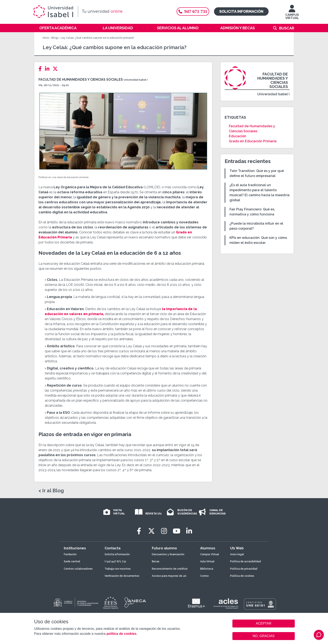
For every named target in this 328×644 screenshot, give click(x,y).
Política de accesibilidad (245, 561)
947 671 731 (193, 11)
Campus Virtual (210, 554)
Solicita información (241, 11)
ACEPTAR (264, 624)
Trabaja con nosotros (118, 569)
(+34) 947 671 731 (115, 561)
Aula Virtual (207, 561)
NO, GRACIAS (264, 636)
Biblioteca (207, 569)
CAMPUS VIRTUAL (292, 14)
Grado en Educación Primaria (253, 141)
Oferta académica (58, 28)
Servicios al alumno (178, 28)
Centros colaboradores (78, 569)
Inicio (46, 38)
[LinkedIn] (48, 69)
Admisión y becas (238, 28)
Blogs (55, 38)
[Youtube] (177, 531)
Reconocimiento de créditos (170, 569)
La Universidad (118, 28)
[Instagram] (164, 531)
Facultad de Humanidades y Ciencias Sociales (81, 80)
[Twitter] (56, 69)
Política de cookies (242, 576)
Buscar (287, 28)
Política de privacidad (244, 569)
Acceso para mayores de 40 (169, 576)
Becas (156, 561)
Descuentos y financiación (168, 554)
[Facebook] (41, 69)
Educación (238, 136)
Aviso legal (237, 554)
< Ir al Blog (51, 491)
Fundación (70, 554)
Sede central (72, 561)
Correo (204, 576)
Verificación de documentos (122, 576)
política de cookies (121, 634)
